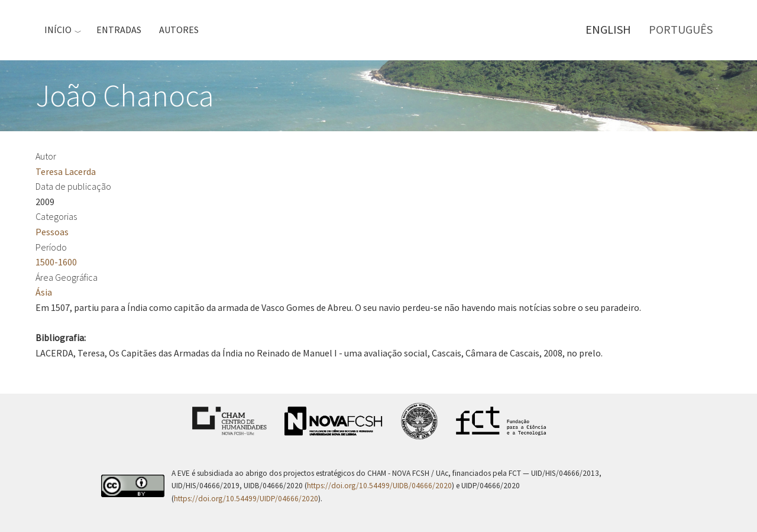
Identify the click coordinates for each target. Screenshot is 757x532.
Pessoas (52, 232)
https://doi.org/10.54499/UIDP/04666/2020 (246, 499)
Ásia (44, 292)
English (608, 29)
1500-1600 (56, 262)
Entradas (119, 30)
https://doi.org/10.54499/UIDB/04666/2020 (379, 486)
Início (58, 30)
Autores (179, 30)
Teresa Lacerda (66, 171)
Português (681, 29)
